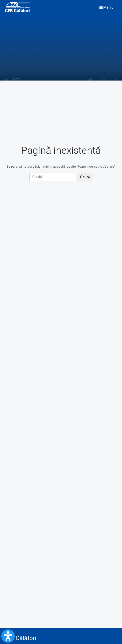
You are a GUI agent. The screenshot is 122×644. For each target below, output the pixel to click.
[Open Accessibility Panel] (8, 636)
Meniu (107, 7)
